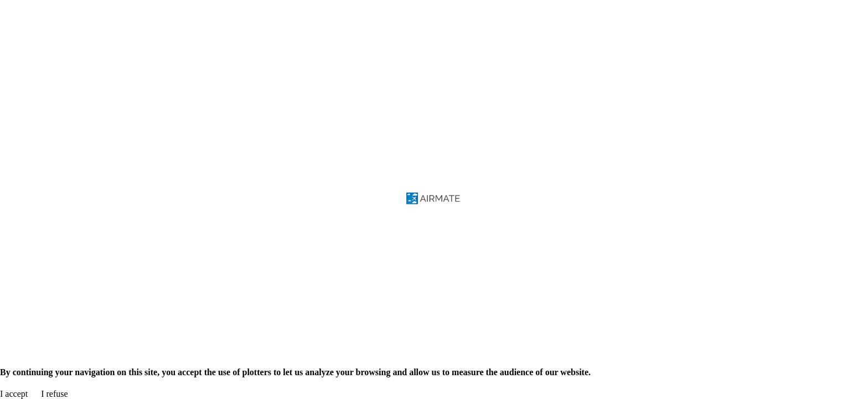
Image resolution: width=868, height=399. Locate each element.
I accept (14, 394)
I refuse (54, 394)
